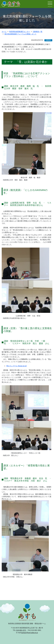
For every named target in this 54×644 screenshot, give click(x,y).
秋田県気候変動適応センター (20, 32)
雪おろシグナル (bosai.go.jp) (16, 366)
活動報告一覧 (38, 32)
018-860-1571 (21, 630)
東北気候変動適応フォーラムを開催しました (20, 34)
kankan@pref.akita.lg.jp (30, 633)
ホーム (4, 32)
